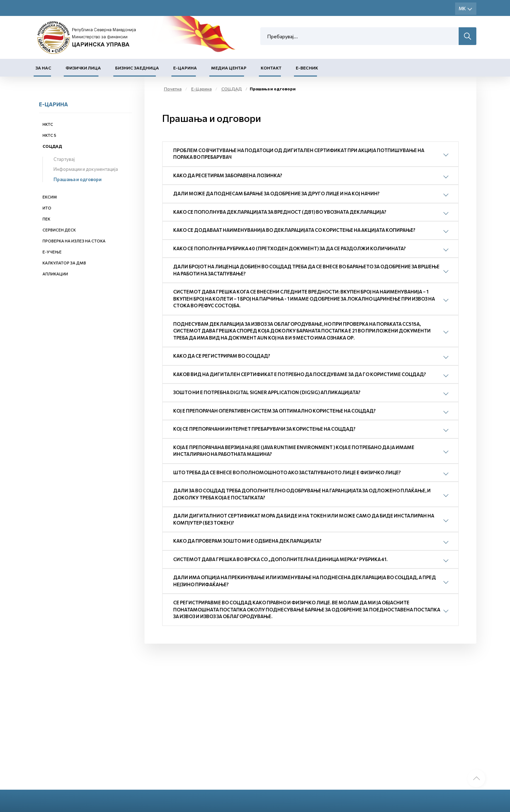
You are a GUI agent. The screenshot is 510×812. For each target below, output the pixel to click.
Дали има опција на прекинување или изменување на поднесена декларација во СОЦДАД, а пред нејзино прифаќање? (305, 581)
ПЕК (46, 219)
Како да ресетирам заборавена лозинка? (228, 175)
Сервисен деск (59, 230)
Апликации (55, 274)
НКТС (48, 124)
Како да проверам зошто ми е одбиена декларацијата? (247, 541)
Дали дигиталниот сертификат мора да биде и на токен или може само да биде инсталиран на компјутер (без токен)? (304, 519)
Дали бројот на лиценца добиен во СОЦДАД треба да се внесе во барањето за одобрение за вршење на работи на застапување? (306, 270)
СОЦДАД (52, 146)
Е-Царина (185, 68)
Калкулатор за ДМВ (64, 263)
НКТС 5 (49, 135)
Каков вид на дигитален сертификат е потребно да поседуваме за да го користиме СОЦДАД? (300, 374)
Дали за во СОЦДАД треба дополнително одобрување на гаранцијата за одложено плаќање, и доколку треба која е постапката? (302, 494)
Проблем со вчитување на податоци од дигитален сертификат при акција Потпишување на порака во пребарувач (299, 154)
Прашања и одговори (78, 179)
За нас (43, 68)
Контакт (271, 68)
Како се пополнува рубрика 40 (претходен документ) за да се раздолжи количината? (290, 248)
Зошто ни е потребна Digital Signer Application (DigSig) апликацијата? (267, 392)
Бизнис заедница (137, 68)
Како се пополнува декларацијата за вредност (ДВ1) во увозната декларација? (280, 212)
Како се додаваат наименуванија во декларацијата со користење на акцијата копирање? (294, 230)
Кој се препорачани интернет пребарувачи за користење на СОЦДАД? (264, 429)
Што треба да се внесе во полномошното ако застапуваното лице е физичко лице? (287, 472)
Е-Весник (307, 68)
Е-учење (52, 252)
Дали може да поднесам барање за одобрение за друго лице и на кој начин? (276, 194)
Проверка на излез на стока (74, 241)
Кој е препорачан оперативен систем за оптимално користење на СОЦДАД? (274, 411)
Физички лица (83, 68)
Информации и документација (86, 169)
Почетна (173, 89)
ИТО (47, 208)
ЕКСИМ (50, 197)
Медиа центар (229, 68)
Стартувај (64, 159)
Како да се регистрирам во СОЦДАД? (222, 356)
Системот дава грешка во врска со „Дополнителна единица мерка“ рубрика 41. (280, 559)
